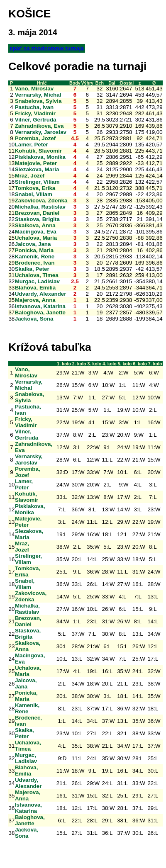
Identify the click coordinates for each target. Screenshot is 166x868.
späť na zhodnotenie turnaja (47, 48)
